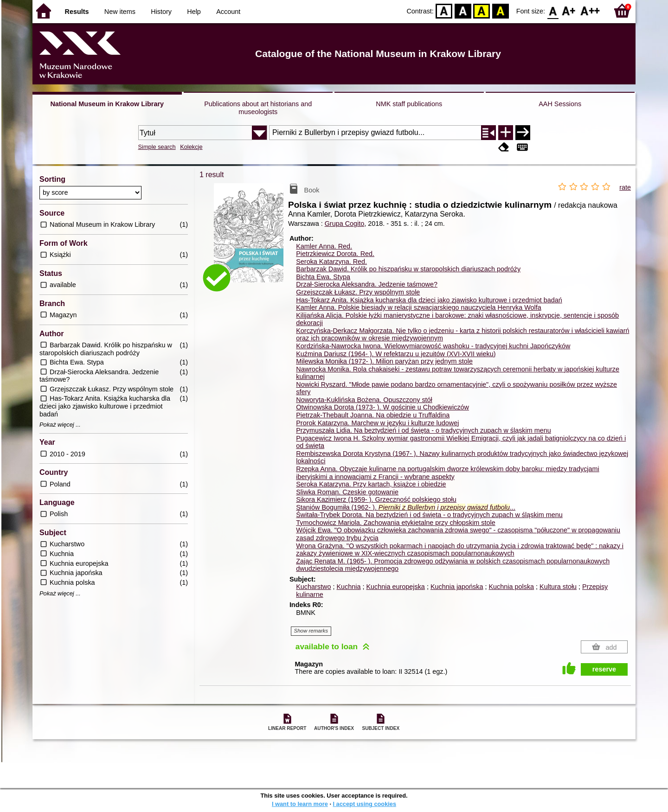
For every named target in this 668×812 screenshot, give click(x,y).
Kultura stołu (558, 587)
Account (228, 12)
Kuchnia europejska (395, 587)
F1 (569, 10)
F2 (590, 10)
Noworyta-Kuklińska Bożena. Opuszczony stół (364, 400)
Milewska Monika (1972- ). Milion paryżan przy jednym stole (384, 361)
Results (77, 12)
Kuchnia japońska (457, 587)
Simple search (157, 147)
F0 (553, 10)
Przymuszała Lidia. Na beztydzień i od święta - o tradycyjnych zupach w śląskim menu (423, 430)
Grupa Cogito (345, 224)
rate (625, 187)
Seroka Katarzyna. (331, 262)
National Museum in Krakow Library (107, 104)
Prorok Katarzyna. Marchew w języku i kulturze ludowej (377, 423)
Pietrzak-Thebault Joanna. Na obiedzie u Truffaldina (373, 415)
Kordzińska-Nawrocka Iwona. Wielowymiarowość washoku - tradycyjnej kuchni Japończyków (433, 346)
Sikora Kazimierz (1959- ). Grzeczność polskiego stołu (376, 499)
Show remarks (311, 631)
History (161, 12)
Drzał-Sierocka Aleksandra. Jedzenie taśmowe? (367, 284)
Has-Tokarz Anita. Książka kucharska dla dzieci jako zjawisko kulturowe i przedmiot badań (429, 300)
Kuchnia (348, 587)
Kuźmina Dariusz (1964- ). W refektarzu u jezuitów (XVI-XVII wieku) (396, 354)
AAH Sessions (560, 104)
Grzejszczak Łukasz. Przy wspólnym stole (358, 292)
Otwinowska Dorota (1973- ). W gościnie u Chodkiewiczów (382, 407)
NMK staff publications (409, 104)
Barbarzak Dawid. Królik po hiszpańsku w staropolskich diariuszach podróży (408, 269)
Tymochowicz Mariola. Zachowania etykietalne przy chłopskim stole (396, 523)
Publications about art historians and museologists (258, 108)
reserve (604, 669)
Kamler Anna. (324, 246)
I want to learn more (300, 804)
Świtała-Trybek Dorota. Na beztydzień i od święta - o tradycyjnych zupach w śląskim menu (429, 515)
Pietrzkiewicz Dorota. (335, 254)
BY (500, 10)
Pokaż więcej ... (60, 425)
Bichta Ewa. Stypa (323, 277)
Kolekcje (191, 147)
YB (482, 10)
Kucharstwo (313, 587)
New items (120, 12)
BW (463, 10)
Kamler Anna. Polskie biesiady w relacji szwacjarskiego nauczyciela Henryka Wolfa (418, 307)
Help (194, 12)
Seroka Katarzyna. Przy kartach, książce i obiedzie (371, 484)
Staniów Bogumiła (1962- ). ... (406, 507)
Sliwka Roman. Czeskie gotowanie (347, 492)
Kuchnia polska (511, 587)
